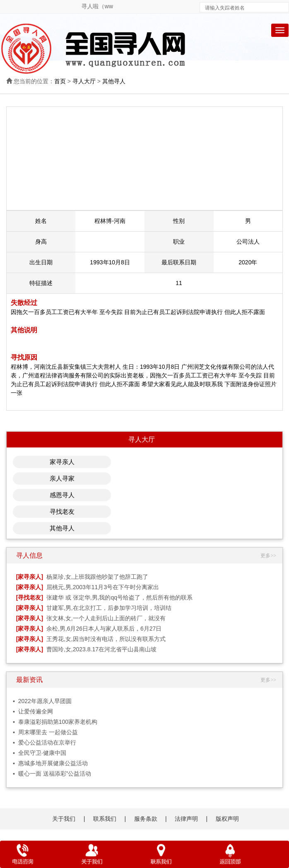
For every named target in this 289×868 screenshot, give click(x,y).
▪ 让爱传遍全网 (33, 711)
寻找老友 (62, 511)
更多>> (268, 556)
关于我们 (64, 819)
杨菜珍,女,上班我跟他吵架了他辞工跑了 (97, 577)
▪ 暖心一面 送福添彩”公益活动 (52, 774)
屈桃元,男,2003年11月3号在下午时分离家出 (103, 587)
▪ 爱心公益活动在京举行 (45, 742)
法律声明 (186, 819)
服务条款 (146, 819)
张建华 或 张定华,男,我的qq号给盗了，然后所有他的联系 (119, 597)
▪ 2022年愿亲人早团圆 (42, 701)
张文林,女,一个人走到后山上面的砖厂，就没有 (106, 618)
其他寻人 (114, 81)
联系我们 (105, 819)
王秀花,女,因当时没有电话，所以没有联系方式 (106, 639)
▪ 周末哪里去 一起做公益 (45, 732)
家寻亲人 (62, 462)
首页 (60, 81)
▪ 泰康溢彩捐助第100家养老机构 (55, 722)
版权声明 (227, 819)
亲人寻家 (62, 478)
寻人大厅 (84, 81)
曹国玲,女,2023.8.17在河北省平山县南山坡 (101, 649)
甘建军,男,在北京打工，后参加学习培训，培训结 (109, 608)
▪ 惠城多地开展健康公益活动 (50, 763)
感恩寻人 (62, 495)
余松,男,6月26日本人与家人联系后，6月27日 (104, 629)
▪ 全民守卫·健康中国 (40, 753)
